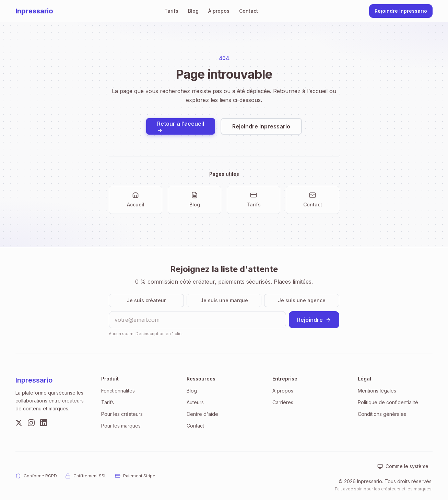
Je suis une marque (224, 300)
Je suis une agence (302, 300)
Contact (249, 11)
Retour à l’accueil (181, 127)
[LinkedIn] (44, 423)
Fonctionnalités (118, 391)
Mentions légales (377, 391)
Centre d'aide (202, 414)
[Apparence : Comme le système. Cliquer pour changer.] (403, 466)
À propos (219, 11)
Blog (193, 11)
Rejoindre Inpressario (401, 11)
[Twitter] (19, 423)
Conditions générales (382, 414)
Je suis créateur (146, 300)
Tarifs (171, 11)
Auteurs (195, 402)
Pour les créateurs (122, 414)
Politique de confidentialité (388, 402)
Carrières (283, 402)
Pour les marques (121, 426)
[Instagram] (31, 423)
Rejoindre (314, 320)
